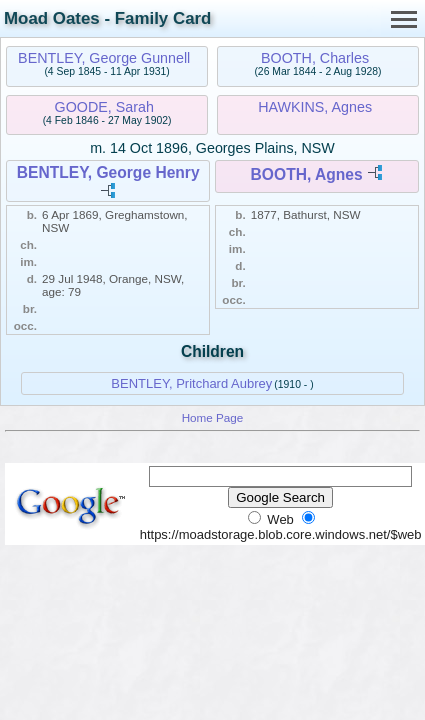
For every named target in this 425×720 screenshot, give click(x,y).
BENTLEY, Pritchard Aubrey (191, 383)
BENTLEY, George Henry (108, 172)
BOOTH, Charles (315, 58)
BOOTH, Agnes (307, 174)
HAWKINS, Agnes (315, 107)
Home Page (213, 417)
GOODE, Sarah (104, 107)
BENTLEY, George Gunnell (104, 58)
